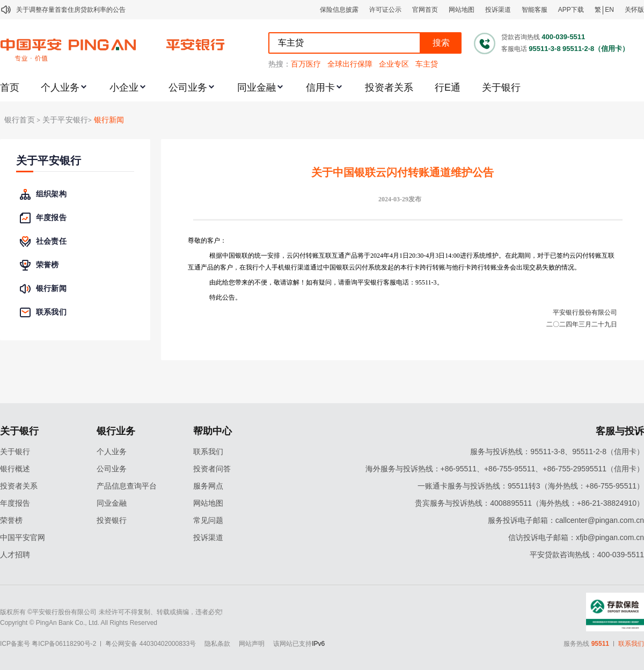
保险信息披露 (339, 10)
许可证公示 (385, 10)
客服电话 (514, 49)
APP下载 (571, 10)
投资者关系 (389, 88)
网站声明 (252, 644)
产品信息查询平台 (127, 486)
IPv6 (318, 644)
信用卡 (320, 88)
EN (609, 10)
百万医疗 (306, 64)
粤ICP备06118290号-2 (64, 644)
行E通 (448, 88)
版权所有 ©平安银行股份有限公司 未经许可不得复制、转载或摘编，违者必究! (111, 612)
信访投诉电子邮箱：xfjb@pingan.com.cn (576, 537)
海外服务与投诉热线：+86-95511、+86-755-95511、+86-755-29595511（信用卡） (505, 469)
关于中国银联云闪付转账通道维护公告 (402, 172)
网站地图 (462, 10)
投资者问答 (212, 469)
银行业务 (116, 431)
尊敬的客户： (207, 241)
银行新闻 (109, 120)
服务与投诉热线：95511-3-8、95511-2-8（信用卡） (557, 451)
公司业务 (188, 88)
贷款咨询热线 (521, 37)
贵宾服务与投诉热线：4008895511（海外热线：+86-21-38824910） (529, 503)
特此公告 (222, 297)
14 (448, 256)
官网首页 (425, 10)
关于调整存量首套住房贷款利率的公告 (71, 10)
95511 (600, 644)
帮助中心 (213, 431)
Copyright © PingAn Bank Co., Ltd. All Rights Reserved (79, 623)
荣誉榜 (11, 520)
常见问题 (208, 520)
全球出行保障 (350, 64)
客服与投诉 (620, 431)
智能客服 (535, 10)
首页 (10, 88)
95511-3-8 (544, 49)
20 (412, 256)
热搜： (280, 64)
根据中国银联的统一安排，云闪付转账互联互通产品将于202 (295, 256)
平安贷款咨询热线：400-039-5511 (587, 555)
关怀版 (634, 10)
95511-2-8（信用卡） (596, 49)
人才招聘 (15, 555)
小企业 (124, 88)
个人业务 (60, 88)
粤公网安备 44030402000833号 (151, 644)
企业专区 (394, 64)
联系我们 (208, 451)
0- (423, 256)
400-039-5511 (563, 37)
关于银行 (501, 88)
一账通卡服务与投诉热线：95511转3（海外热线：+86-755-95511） (531, 486)
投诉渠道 (498, 10)
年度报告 (15, 503)
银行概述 (15, 469)
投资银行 (112, 520)
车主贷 (427, 64)
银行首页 (20, 120)
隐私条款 (217, 644)
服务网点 (208, 486)
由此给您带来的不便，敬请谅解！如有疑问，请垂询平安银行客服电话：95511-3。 (326, 282)
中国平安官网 (23, 537)
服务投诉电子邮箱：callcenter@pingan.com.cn (566, 520)
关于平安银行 (49, 161)
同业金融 (257, 88)
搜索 (441, 43)
